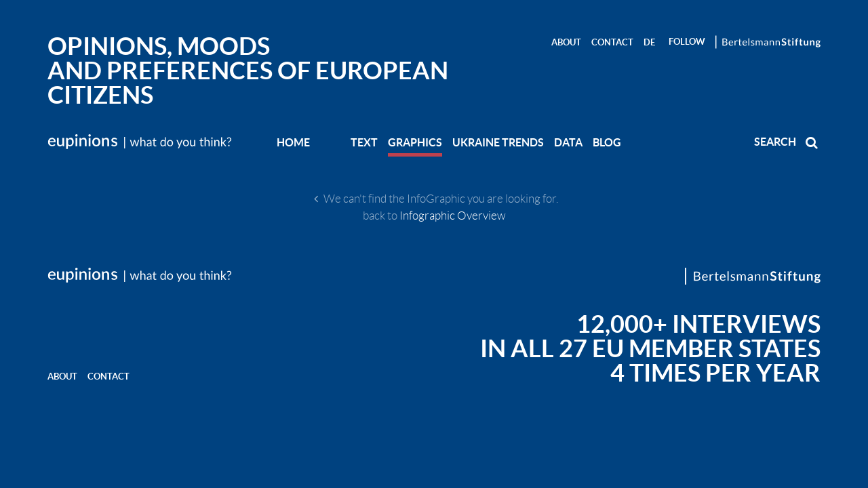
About (566, 42)
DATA (568, 142)
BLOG (607, 142)
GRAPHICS (415, 142)
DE (649, 42)
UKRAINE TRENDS (498, 142)
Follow (687, 42)
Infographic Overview (453, 216)
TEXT (364, 142)
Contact (612, 42)
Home (293, 142)
